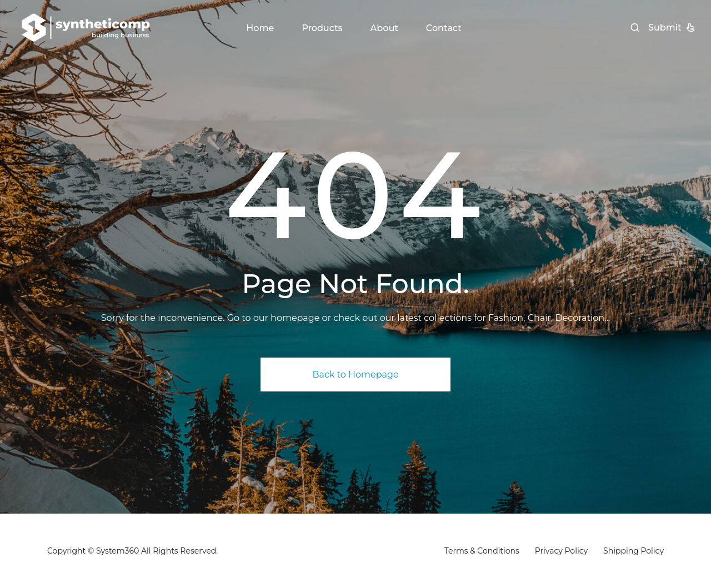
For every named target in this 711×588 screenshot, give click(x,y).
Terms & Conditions (482, 551)
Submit (671, 27)
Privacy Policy (561, 551)
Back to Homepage (355, 375)
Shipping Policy (634, 551)
